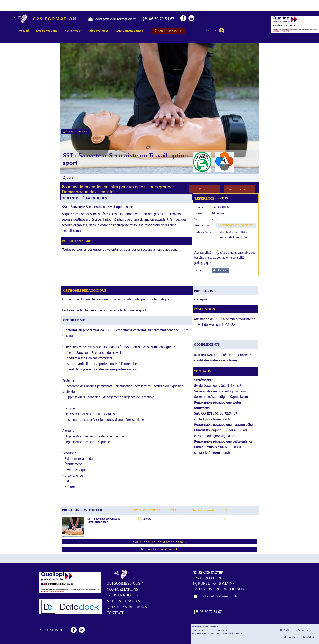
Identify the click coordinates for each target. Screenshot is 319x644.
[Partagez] (221, 270)
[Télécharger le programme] (236, 225)
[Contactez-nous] (240, 189)
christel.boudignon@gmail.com (216, 436)
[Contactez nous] (169, 31)
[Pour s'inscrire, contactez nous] (159, 542)
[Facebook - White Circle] (183, 18)
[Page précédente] (75, 131)
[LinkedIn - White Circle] (191, 18)
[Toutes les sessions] (159, 549)
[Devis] (204, 189)
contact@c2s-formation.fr (212, 420)
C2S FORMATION (55, 19)
